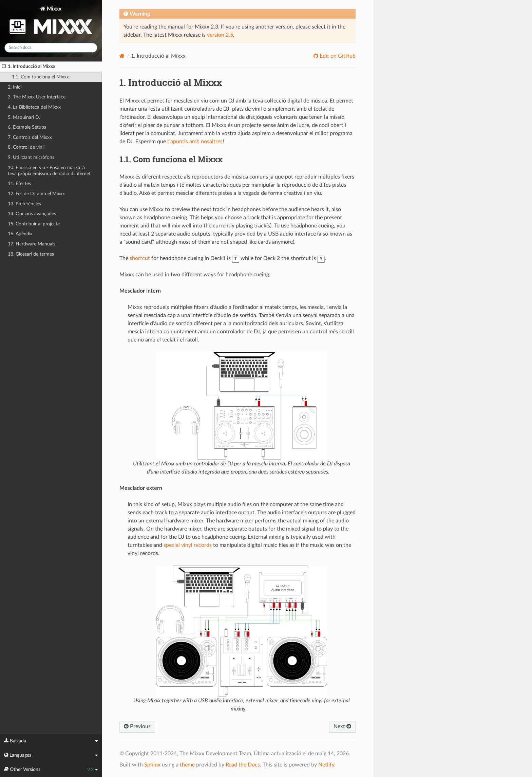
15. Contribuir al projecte (34, 224)
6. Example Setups (27, 127)
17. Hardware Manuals (32, 244)
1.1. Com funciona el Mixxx (40, 77)
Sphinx (152, 765)
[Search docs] (51, 48)
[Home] (122, 56)
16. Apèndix (20, 234)
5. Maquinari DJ (24, 117)
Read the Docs (243, 765)
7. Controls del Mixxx (30, 137)
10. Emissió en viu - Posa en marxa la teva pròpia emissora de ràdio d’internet (49, 171)
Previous (137, 726)
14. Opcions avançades (32, 214)
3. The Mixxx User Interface (37, 97)
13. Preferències (24, 204)
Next (342, 726)
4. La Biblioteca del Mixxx (34, 107)
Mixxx (51, 22)
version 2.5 (220, 35)
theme (187, 765)
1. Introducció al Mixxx (29, 67)
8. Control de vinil (26, 147)
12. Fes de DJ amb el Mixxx (36, 194)
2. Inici (15, 87)
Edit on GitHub (337, 56)
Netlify (326, 765)
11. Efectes (19, 183)
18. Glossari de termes (31, 254)
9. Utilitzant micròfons (31, 157)
